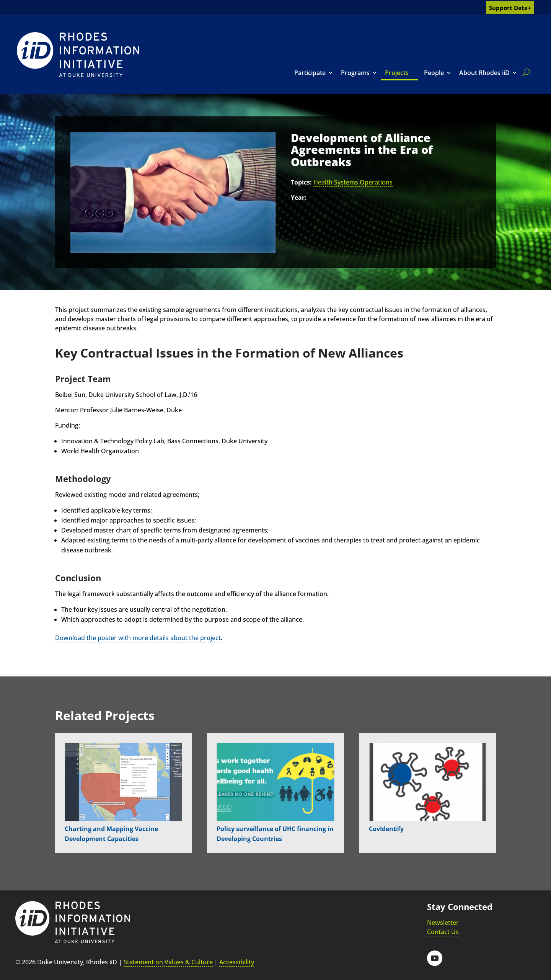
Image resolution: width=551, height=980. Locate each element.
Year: (299, 198)
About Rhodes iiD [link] (484, 73)
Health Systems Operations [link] (353, 182)
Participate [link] (310, 73)
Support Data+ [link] (510, 8)
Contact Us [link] (443, 932)
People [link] (434, 73)
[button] (435, 958)
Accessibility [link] (237, 962)
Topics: (301, 182)
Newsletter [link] (443, 923)
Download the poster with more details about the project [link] (138, 638)
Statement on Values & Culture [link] (168, 962)
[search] (525, 72)
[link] (78, 55)
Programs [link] (355, 73)
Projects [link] (397, 73)
